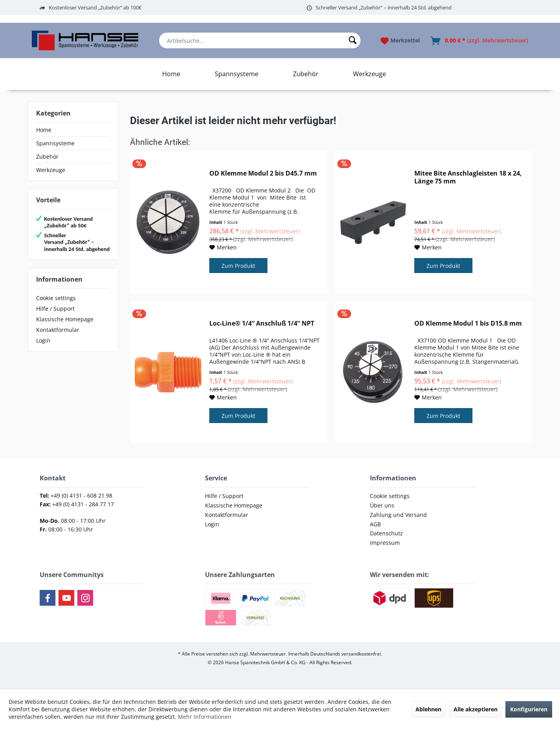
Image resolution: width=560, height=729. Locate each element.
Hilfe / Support (55, 309)
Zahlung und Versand (398, 515)
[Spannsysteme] (237, 74)
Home (44, 130)
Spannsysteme (55, 143)
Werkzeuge (51, 170)
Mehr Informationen (205, 717)
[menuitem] (260, 40)
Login (43, 340)
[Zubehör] (306, 74)
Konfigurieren (529, 709)
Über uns (382, 505)
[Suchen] (353, 40)
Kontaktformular (58, 330)
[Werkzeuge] (370, 74)
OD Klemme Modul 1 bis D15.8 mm (468, 323)
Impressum (385, 543)
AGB (375, 524)
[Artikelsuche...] (260, 40)
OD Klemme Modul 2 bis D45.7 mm (263, 173)
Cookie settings (56, 298)
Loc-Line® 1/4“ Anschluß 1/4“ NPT (262, 323)
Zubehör (47, 157)
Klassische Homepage (65, 319)
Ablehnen (428, 709)
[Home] (171, 74)
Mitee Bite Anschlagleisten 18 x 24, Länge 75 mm (468, 177)
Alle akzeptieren (476, 709)
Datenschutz (386, 533)
